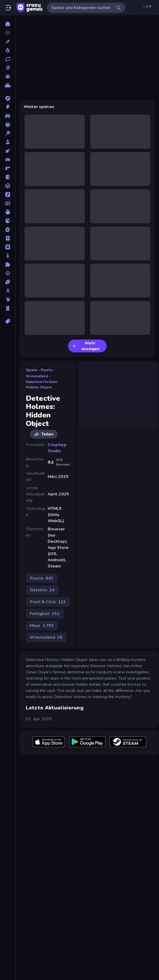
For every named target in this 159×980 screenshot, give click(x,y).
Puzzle (47, 370)
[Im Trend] (8, 50)
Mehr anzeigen (86, 346)
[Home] (8, 24)
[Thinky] (8, 299)
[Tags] (8, 321)
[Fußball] (8, 203)
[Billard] (8, 133)
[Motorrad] (8, 256)
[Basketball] (8, 124)
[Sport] (8, 282)
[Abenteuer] (8, 98)
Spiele (31, 370)
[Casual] (8, 142)
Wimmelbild (37, 376)
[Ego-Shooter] (8, 168)
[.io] (8, 221)
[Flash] (8, 194)
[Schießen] (8, 273)
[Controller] (8, 159)
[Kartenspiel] (8, 229)
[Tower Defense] (8, 308)
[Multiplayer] (8, 76)
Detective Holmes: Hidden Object (42, 385)
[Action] (8, 107)
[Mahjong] (8, 238)
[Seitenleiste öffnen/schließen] (8, 8)
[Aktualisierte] (8, 59)
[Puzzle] (8, 264)
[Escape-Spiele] (8, 177)
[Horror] (8, 212)
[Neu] (8, 41)
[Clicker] (8, 151)
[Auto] (8, 116)
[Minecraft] (8, 247)
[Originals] (8, 68)
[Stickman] (8, 291)
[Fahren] (8, 186)
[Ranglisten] (8, 85)
